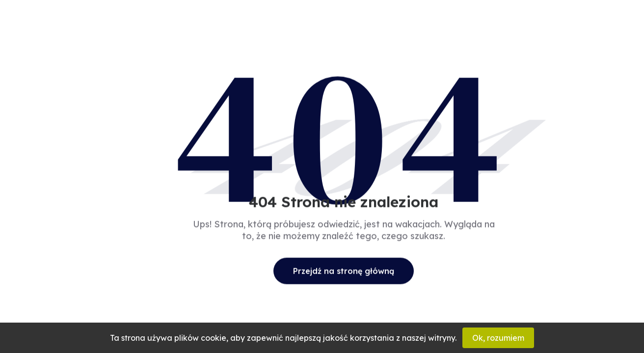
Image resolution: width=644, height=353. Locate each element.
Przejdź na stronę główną (344, 271)
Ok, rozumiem (498, 338)
